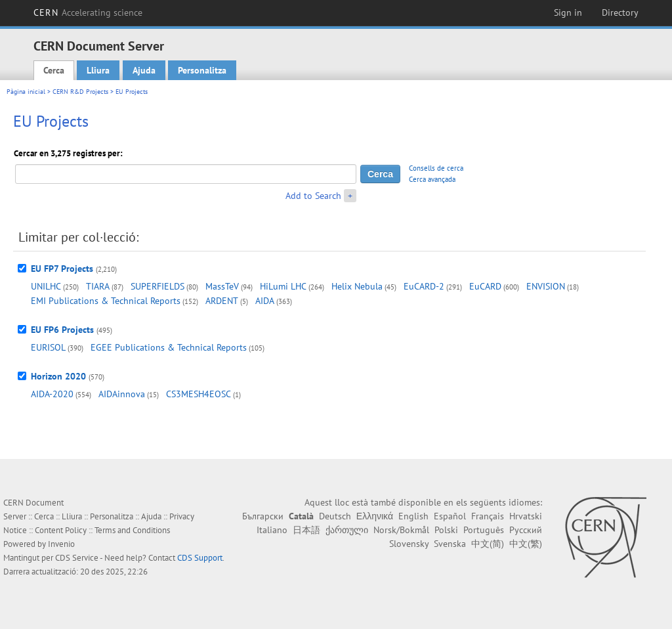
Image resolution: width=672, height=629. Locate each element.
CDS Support (200, 558)
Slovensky (409, 544)
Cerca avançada (432, 179)
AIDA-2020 (52, 394)
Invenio (61, 544)
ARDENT (222, 301)
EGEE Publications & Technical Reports (169, 347)
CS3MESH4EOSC (199, 394)
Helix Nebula (357, 286)
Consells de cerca (436, 168)
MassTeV (222, 286)
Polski (446, 530)
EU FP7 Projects (62, 269)
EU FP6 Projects (62, 330)
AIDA (265, 301)
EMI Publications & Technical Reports (106, 301)
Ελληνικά (375, 516)
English (413, 516)
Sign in (568, 12)
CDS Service (77, 558)
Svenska (450, 544)
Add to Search (313, 196)
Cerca (54, 70)
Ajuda (144, 70)
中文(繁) (526, 544)
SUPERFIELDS (157, 286)
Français (488, 516)
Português (484, 530)
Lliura (98, 70)
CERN (88, 12)
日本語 (306, 530)
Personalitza (202, 70)
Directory (620, 12)
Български (263, 516)
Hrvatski (526, 516)
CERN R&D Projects (80, 92)
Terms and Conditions (132, 530)
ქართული (347, 530)
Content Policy (61, 530)
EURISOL (48, 347)
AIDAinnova (122, 394)
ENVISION (546, 286)
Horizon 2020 (58, 376)
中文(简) (488, 544)
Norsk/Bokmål (401, 530)
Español (450, 516)
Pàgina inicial (26, 92)
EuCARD (485, 286)
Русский (526, 530)
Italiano (272, 530)
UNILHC (46, 286)
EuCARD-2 (424, 286)
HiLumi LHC (283, 286)
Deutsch (335, 516)
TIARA (98, 286)
